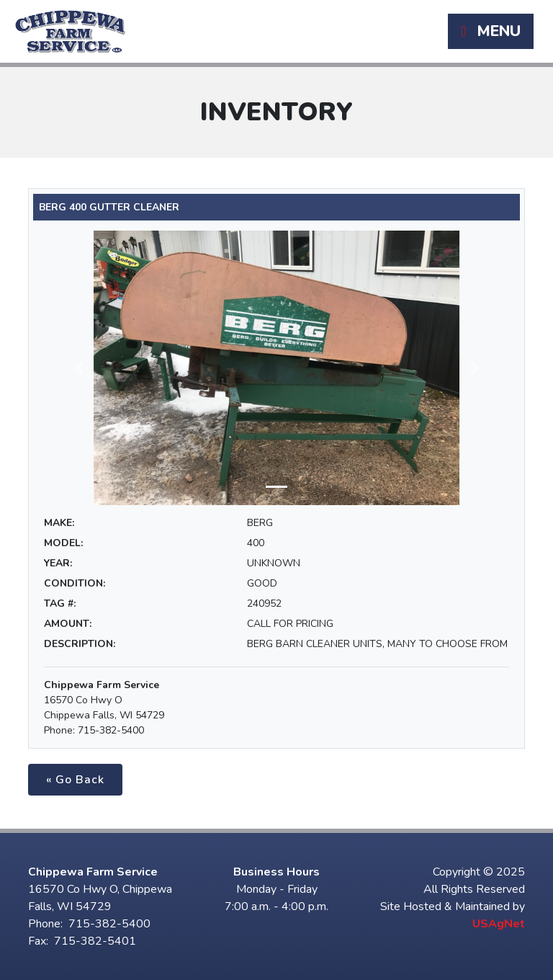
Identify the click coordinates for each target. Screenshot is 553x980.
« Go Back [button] (75, 780)
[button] (79, 368)
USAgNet (499, 924)
